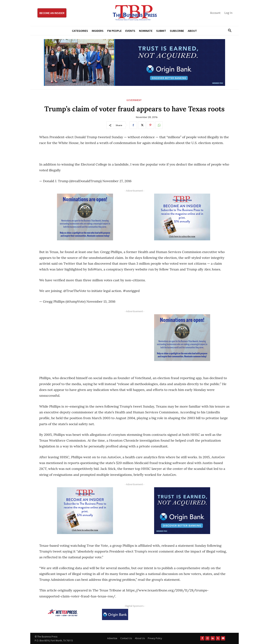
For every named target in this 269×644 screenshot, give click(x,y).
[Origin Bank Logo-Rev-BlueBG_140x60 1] (115, 614)
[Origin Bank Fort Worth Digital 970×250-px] (134, 62)
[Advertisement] (85, 340)
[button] (228, 31)
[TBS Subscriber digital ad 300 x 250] (182, 217)
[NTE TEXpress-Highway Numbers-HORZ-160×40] (63, 613)
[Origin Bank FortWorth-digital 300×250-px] (182, 511)
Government (134, 100)
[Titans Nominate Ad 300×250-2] (85, 217)
